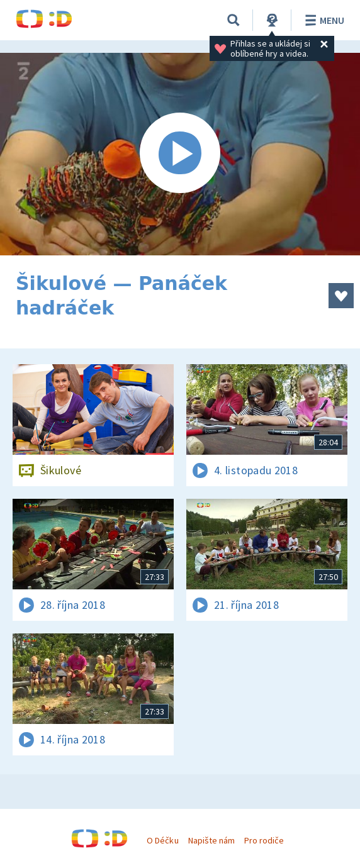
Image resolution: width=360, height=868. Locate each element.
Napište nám (211, 840)
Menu (323, 20)
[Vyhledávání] (233, 20)
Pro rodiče (264, 840)
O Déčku (162, 840)
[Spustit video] (180, 154)
